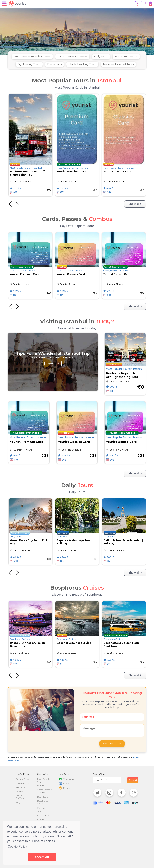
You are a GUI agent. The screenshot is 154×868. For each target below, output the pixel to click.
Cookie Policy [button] (17, 847)
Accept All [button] (42, 857)
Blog (18, 803)
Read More (53, 363)
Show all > (135, 204)
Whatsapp (68, 779)
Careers (20, 791)
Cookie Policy (22, 783)
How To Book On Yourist (22, 797)
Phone (66, 788)
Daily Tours (101, 56)
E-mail (67, 784)
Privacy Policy (23, 779)
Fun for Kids (54, 64)
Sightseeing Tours (29, 64)
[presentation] (10, 204)
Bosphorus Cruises (126, 56)
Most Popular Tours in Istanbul (32, 56)
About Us (20, 787)
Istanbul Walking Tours (82, 64)
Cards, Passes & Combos (72, 56)
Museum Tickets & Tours (118, 64)
